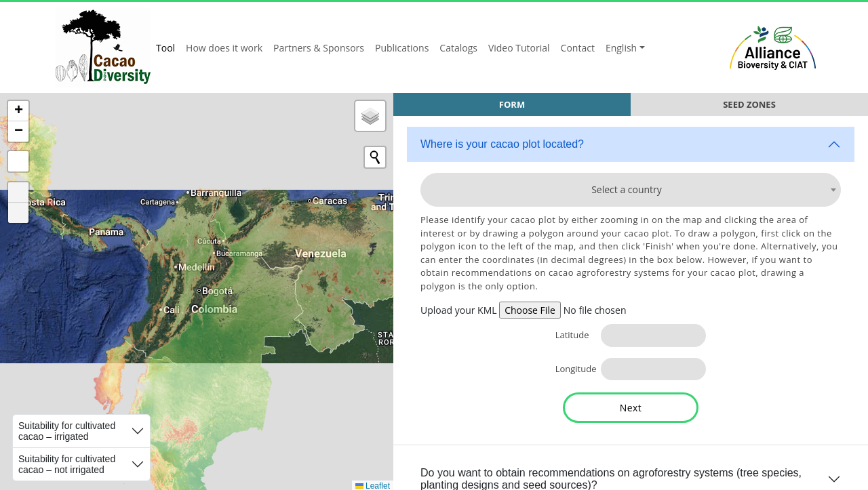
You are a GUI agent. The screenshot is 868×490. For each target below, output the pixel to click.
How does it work (224, 48)
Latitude (572, 335)
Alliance (773, 47)
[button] (18, 111)
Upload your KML (459, 310)
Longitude (573, 369)
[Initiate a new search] (375, 157)
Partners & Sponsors (319, 48)
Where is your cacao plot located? (502, 144)
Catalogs (458, 48)
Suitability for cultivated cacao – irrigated (67, 431)
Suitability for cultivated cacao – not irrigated (67, 464)
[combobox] (631, 190)
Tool (165, 48)
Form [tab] (512, 104)
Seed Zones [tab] (749, 104)
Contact (578, 48)
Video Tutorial (519, 48)
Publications (402, 48)
